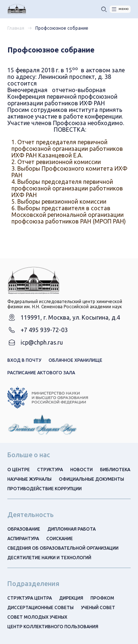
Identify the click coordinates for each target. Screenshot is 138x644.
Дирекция (71, 598)
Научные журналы (29, 479)
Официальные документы (91, 479)
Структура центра (30, 598)
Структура (50, 470)
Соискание (60, 539)
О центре (19, 470)
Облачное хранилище (75, 360)
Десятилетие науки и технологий (49, 558)
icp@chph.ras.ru (42, 342)
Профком (102, 598)
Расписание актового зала (41, 373)
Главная (16, 28)
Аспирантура (23, 539)
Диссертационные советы (40, 607)
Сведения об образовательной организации (63, 548)
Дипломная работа (72, 529)
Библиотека (115, 470)
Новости (82, 470)
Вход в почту (24, 360)
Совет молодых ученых (37, 617)
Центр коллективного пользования (53, 627)
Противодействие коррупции (45, 489)
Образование (24, 529)
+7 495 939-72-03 (44, 330)
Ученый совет (98, 607)
